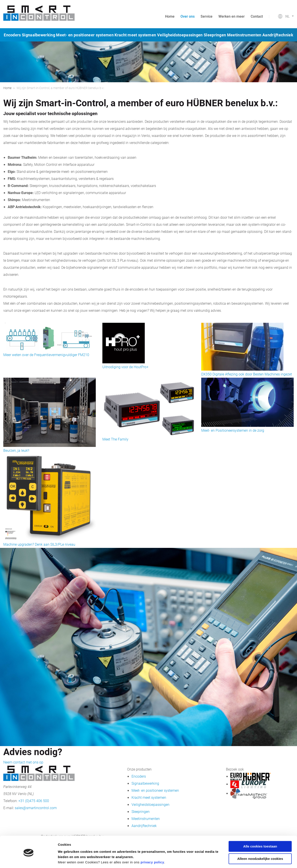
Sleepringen (215, 35)
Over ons (188, 16)
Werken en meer (232, 16)
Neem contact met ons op (23, 762)
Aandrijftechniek (278, 35)
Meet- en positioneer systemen (85, 35)
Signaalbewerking (39, 35)
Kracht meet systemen (135, 35)
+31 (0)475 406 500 (34, 801)
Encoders (12, 35)
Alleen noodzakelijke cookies (260, 844)
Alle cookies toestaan (260, 831)
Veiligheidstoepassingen (180, 35)
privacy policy (152, 847)
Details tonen (68, 859)
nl (288, 16)
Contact (257, 16)
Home (170, 16)
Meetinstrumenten (244, 35)
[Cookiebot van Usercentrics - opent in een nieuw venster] (29, 859)
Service (207, 16)
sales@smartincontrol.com (36, 808)
